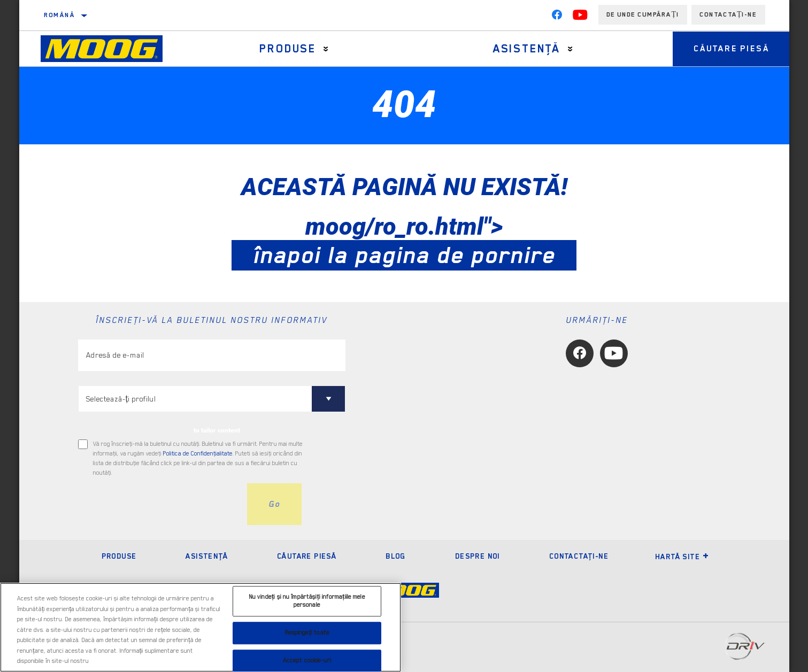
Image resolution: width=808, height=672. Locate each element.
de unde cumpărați (643, 14)
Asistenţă (525, 49)
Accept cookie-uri (307, 661)
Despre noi (478, 556)
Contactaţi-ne (579, 556)
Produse (287, 49)
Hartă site (682, 557)
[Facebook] (557, 17)
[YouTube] (580, 17)
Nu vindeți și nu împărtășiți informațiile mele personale (307, 601)
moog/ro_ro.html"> (404, 241)
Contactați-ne (728, 14)
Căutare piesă (730, 49)
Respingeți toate (307, 633)
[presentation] (159, 504)
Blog (396, 556)
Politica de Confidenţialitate (198, 454)
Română (59, 15)
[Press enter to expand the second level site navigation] (325, 49)
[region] (201, 627)
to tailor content (217, 430)
